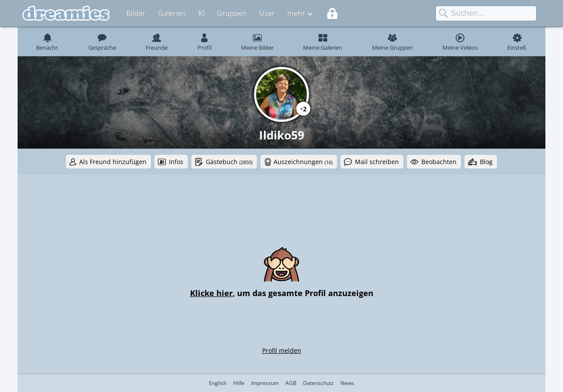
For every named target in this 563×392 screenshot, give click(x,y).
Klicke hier (211, 293)
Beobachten (439, 162)
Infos (176, 162)
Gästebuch (229, 162)
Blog (486, 162)
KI (201, 13)
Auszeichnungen (303, 162)
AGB (291, 383)
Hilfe (239, 383)
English (218, 383)
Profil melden (282, 350)
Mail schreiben (377, 162)
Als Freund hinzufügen (113, 162)
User (267, 13)
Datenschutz (318, 383)
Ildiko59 (282, 135)
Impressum (265, 383)
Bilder (136, 13)
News (347, 383)
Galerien (172, 13)
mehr (296, 13)
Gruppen (232, 13)
